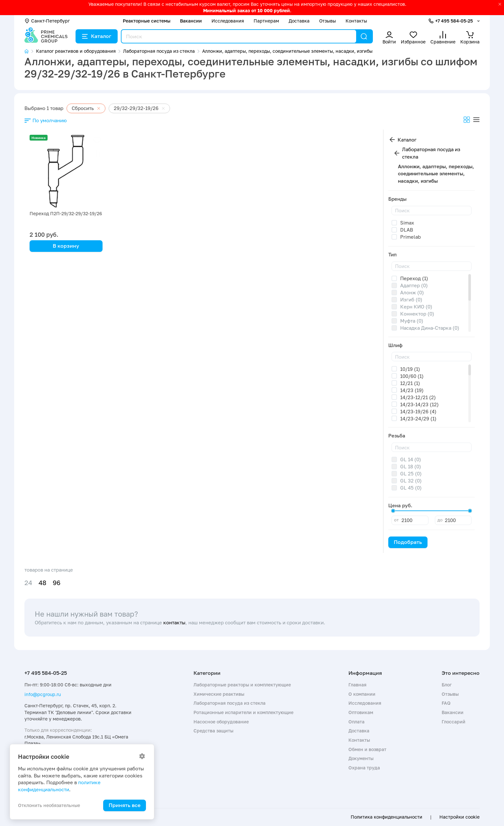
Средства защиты (213, 731)
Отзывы (328, 21)
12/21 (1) (410, 383)
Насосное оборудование (221, 722)
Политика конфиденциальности (387, 817)
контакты (174, 622)
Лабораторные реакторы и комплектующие (242, 685)
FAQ (446, 703)
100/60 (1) (412, 376)
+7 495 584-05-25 (454, 21)
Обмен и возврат (367, 749)
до (440, 520)
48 (42, 583)
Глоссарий (454, 722)
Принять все (125, 805)
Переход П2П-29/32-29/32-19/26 (66, 213)
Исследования (228, 21)
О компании (362, 694)
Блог (447, 685)
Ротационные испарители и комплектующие (243, 712)
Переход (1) (414, 278)
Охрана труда (364, 768)
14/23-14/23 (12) (419, 404)
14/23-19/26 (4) (418, 411)
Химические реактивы (219, 694)
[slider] (393, 511)
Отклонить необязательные (49, 805)
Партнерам (266, 21)
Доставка (299, 21)
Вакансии (191, 21)
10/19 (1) (410, 369)
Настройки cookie (459, 817)
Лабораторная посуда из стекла (431, 153)
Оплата (356, 722)
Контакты (356, 21)
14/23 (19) (412, 390)
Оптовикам (361, 712)
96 (57, 583)
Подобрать (408, 542)
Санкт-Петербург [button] (47, 21)
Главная (357, 685)
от (396, 520)
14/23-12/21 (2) (418, 397)
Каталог (97, 36)
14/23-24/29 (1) (418, 418)
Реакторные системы (147, 21)
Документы (361, 758)
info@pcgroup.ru (43, 694)
